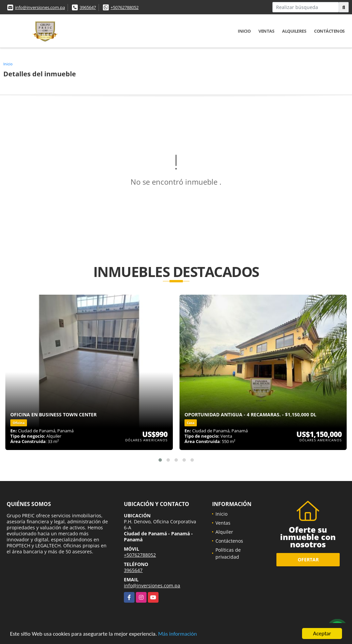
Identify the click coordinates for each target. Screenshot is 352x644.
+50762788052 (125, 7)
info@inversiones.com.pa (40, 7)
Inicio (244, 31)
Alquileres (294, 31)
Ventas (266, 31)
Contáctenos (329, 31)
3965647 (88, 7)
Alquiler (224, 532)
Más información (177, 634)
